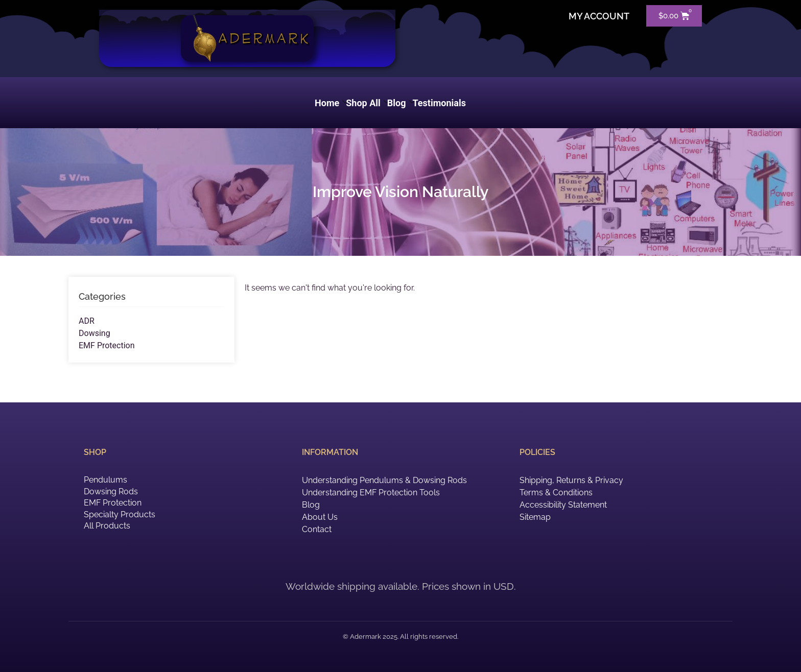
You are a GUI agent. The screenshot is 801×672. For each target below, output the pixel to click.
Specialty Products (120, 514)
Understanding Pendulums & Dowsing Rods (384, 480)
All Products (107, 526)
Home (331, 103)
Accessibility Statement (563, 505)
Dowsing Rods (111, 491)
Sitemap (535, 517)
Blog (401, 103)
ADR (87, 321)
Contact (317, 529)
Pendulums (105, 480)
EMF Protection (107, 345)
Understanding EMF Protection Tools (371, 493)
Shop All (368, 103)
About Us (320, 517)
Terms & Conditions (556, 493)
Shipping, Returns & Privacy (571, 480)
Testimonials (439, 103)
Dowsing (95, 333)
